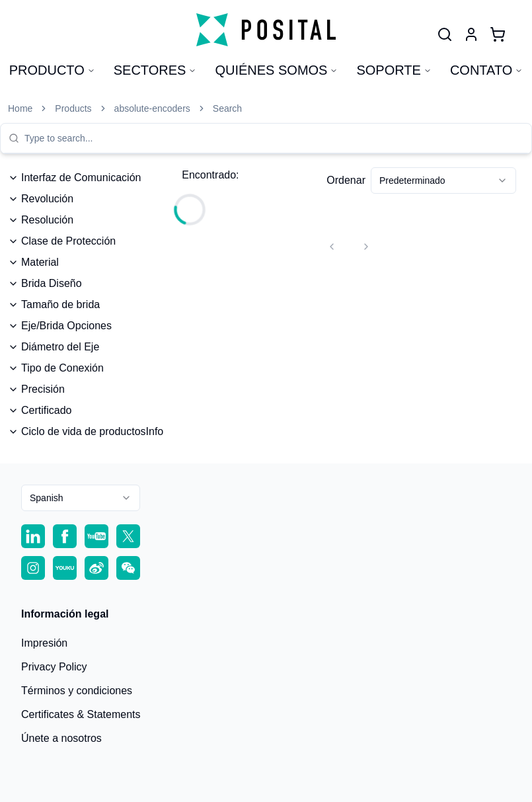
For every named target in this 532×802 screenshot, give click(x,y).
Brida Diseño (45, 283)
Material (33, 262)
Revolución (41, 199)
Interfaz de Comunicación (74, 178)
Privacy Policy (54, 667)
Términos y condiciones (77, 691)
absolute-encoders (152, 108)
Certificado (40, 410)
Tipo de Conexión (56, 368)
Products (73, 108)
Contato (486, 70)
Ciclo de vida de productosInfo (86, 431)
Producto (52, 70)
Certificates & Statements (81, 714)
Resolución (41, 220)
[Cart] (498, 34)
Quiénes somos (276, 70)
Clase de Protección (62, 241)
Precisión (36, 389)
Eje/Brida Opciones (60, 326)
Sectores (155, 70)
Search (227, 108)
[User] (445, 34)
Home (20, 108)
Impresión (44, 643)
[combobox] (274, 138)
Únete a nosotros (61, 738)
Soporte (394, 70)
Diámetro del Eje (54, 347)
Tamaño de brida (54, 304)
